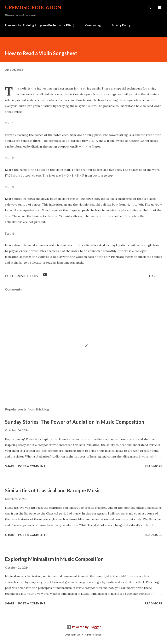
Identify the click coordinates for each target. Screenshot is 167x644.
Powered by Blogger (83, 627)
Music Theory (28, 276)
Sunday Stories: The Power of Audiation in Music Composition (75, 422)
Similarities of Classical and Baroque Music (53, 490)
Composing (93, 25)
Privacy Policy (121, 25)
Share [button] (152, 276)
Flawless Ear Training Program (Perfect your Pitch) (40, 25)
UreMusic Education (33, 7)
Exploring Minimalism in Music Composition (54, 559)
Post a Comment (32, 466)
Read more (153, 466)
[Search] (150, 7)
